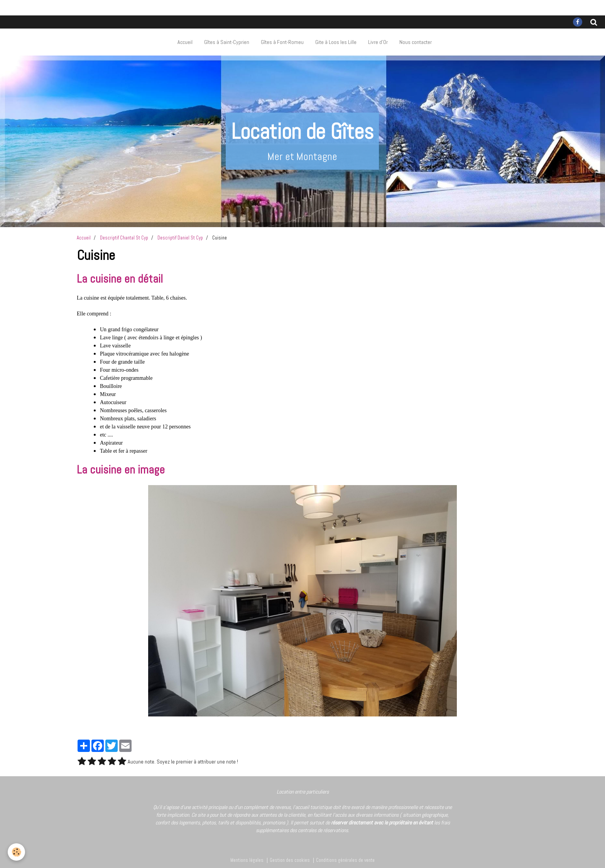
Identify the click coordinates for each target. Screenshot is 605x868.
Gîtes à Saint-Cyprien (227, 42)
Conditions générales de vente (345, 860)
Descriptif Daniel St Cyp (180, 238)
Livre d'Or (378, 42)
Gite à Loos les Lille (336, 42)
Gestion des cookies (290, 860)
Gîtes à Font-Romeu (282, 42)
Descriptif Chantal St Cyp (124, 238)
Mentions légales (247, 860)
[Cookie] (16, 852)
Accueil (185, 42)
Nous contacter (416, 42)
